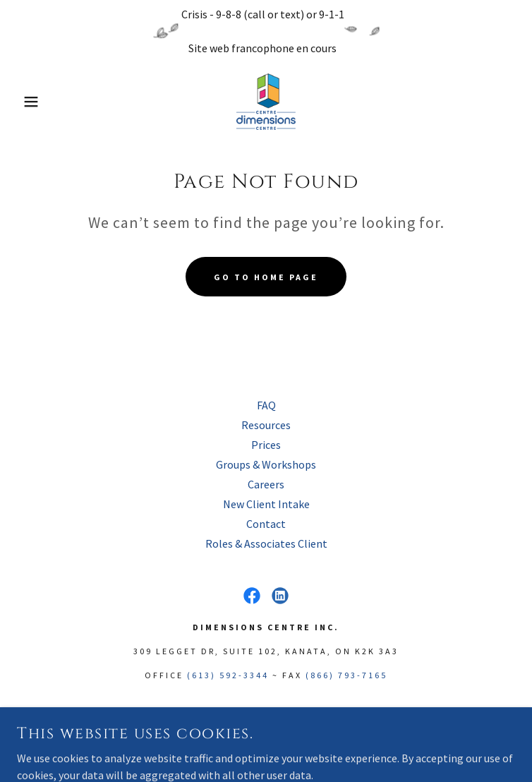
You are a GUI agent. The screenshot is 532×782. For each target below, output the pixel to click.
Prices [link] (266, 445)
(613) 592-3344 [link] (228, 675)
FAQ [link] (266, 405)
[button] (34, 102)
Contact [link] (266, 524)
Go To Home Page (266, 277)
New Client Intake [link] (266, 504)
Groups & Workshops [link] (266, 464)
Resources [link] (266, 425)
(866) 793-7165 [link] (346, 675)
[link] (266, 102)
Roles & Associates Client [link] (266, 543)
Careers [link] (266, 484)
